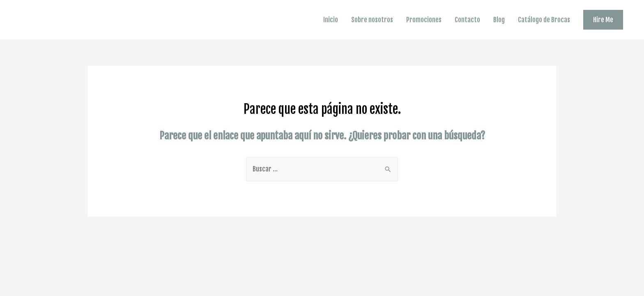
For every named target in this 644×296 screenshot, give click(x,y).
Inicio (331, 20)
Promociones (424, 20)
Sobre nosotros (372, 20)
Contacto (467, 20)
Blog (499, 20)
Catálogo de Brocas (544, 20)
